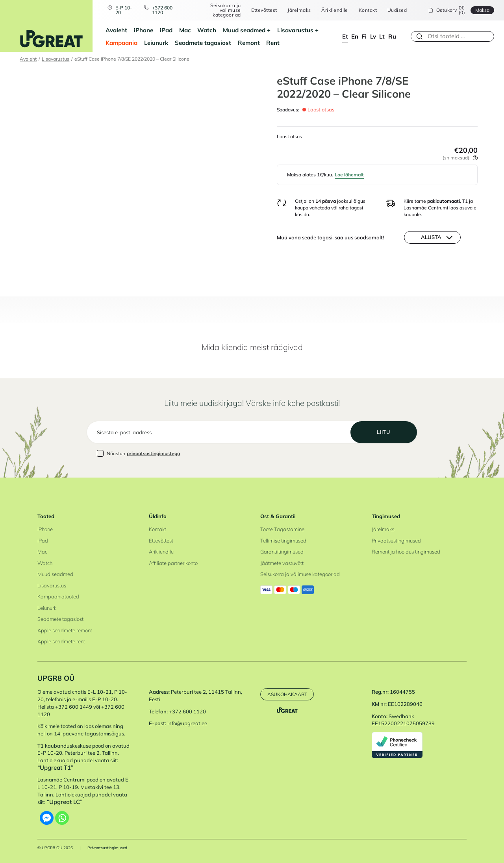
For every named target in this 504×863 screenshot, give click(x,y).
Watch (207, 30)
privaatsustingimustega (153, 453)
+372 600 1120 (162, 10)
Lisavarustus (295, 30)
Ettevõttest (264, 10)
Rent (273, 43)
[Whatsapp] (62, 818)
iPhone (144, 30)
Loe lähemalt (349, 175)
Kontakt (368, 10)
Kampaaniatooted (58, 596)
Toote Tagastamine (282, 529)
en (355, 36)
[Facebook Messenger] (47, 818)
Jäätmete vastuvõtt (282, 563)
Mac (185, 30)
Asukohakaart (287, 694)
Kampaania (121, 43)
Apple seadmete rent (61, 641)
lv (373, 36)
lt (382, 36)
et (345, 36)
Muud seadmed (244, 30)
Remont (249, 43)
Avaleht (116, 30)
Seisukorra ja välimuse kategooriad (225, 10)
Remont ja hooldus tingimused (406, 552)
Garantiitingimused (282, 552)
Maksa (482, 10)
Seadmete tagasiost (203, 43)
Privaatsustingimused (396, 541)
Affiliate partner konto (173, 563)
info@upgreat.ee (187, 723)
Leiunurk (156, 43)
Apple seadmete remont (65, 630)
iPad (166, 30)
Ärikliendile (335, 10)
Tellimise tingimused (283, 541)
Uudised (397, 10)
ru (392, 36)
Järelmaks (299, 10)
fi (364, 36)
